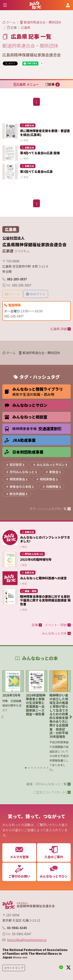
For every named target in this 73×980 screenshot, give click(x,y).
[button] (26, 768)
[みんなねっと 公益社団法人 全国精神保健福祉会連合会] (35, 5)
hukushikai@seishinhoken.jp (27, 940)
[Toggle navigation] (5, 5)
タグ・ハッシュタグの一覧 (50, 509)
